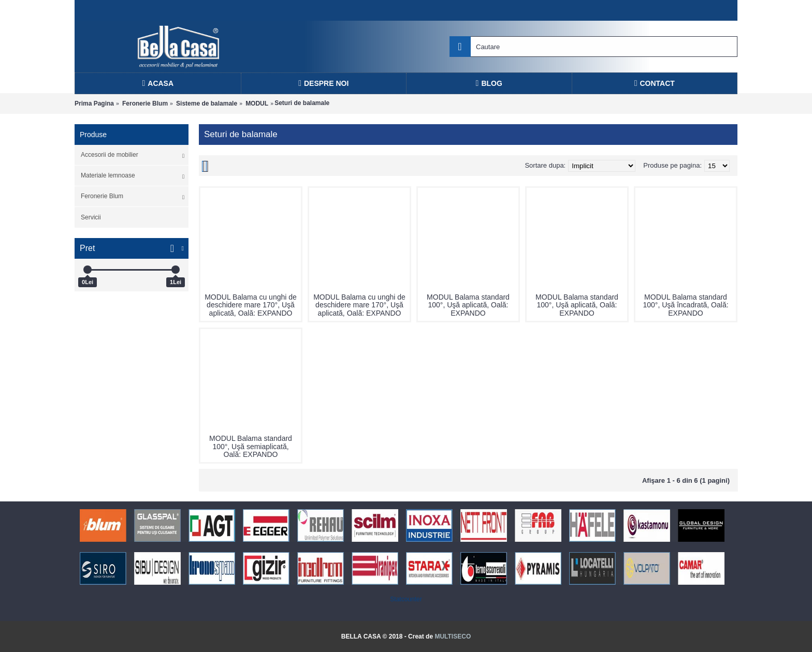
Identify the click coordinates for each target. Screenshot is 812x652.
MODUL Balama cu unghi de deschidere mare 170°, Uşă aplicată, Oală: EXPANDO (251, 305)
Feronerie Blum (145, 103)
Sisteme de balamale (207, 103)
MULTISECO (453, 636)
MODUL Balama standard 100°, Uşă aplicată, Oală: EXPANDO (468, 305)
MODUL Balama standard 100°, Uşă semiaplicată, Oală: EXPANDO (251, 446)
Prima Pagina (94, 103)
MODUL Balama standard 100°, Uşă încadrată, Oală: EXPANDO (685, 305)
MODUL (257, 103)
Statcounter (406, 599)
